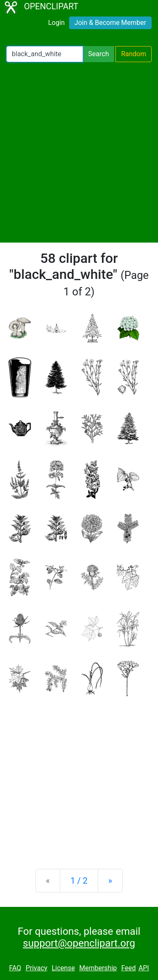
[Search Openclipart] (45, 54)
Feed (129, 968)
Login (56, 23)
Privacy (37, 968)
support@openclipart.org (79, 943)
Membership (98, 968)
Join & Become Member (110, 23)
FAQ (15, 968)
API (144, 968)
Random (134, 54)
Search (98, 54)
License (63, 968)
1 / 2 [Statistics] (79, 881)
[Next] (110, 881)
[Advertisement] (79, 152)
